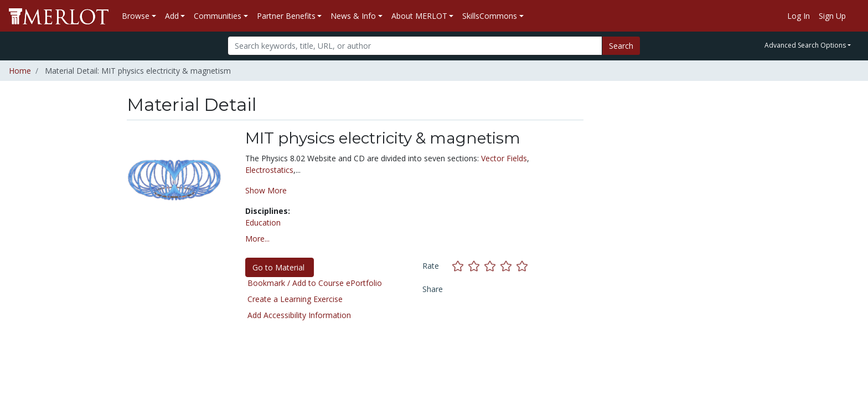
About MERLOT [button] (419, 16)
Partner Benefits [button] (286, 16)
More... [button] (257, 239)
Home (20, 71)
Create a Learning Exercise (295, 299)
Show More (266, 190)
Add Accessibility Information (299, 315)
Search (621, 46)
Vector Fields (504, 158)
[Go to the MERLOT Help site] (855, 16)
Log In (799, 16)
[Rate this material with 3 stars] (492, 266)
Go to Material (280, 267)
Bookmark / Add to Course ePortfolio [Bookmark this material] (315, 283)
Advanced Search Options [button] (805, 45)
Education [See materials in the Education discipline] (263, 222)
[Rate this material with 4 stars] (508, 266)
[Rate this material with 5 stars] (523, 266)
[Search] (415, 46)
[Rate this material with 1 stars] (460, 266)
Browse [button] (136, 16)
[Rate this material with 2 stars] (476, 266)
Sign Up (832, 16)
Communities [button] (218, 16)
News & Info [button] (353, 16)
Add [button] (172, 16)
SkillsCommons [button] (490, 16)
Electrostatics (269, 170)
